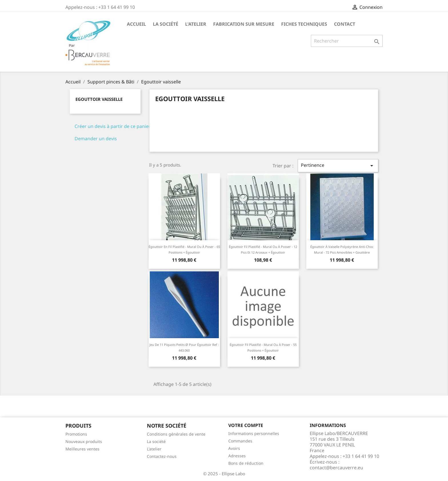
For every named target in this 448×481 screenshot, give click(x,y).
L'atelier (196, 24)
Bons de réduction (246, 463)
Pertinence (338, 166)
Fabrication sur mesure (244, 24)
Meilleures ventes (82, 449)
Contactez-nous (162, 456)
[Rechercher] (347, 41)
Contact (345, 24)
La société (166, 24)
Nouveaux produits (84, 441)
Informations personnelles (254, 433)
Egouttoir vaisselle (99, 99)
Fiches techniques (304, 24)
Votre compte (246, 425)
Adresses (237, 456)
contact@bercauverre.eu (336, 468)
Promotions (76, 434)
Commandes (240, 441)
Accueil (136, 24)
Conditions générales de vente (176, 434)
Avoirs (234, 448)
